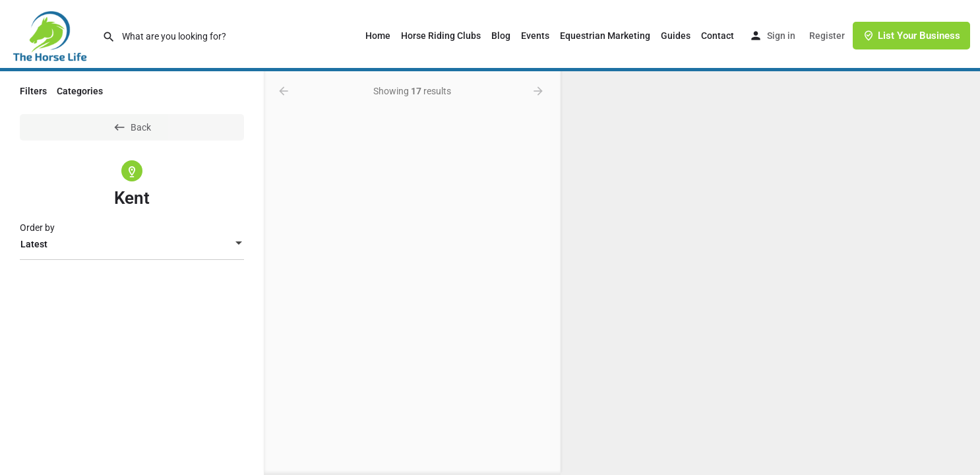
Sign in (781, 36)
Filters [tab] (33, 91)
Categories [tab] (80, 91)
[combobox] (132, 244)
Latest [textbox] (34, 244)
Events (535, 36)
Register (827, 36)
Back (132, 127)
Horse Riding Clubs (441, 36)
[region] (770, 273)
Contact (718, 36)
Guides (676, 36)
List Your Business (911, 36)
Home (378, 36)
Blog (501, 36)
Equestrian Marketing (605, 36)
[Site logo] (51, 35)
